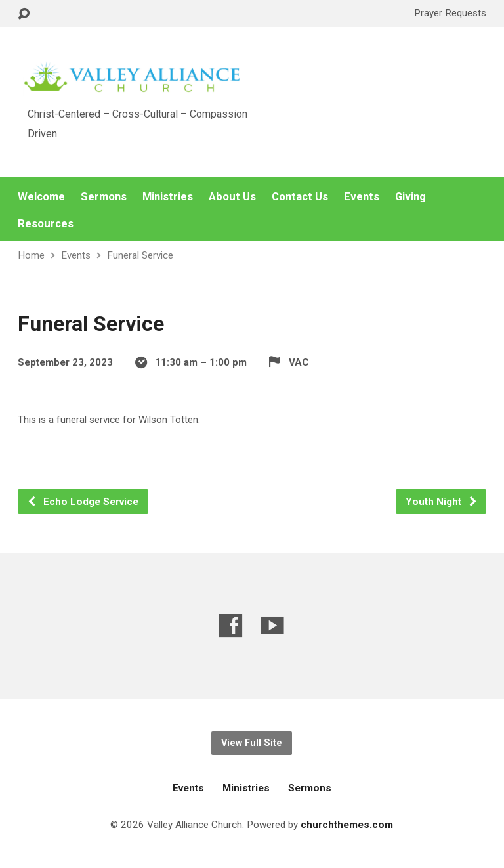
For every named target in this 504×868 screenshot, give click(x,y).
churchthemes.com (347, 825)
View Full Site (252, 743)
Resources (46, 224)
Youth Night (442, 502)
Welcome (41, 197)
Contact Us (300, 197)
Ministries (168, 197)
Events (362, 197)
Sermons (104, 197)
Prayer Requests (450, 13)
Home (31, 255)
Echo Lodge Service (83, 502)
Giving (410, 197)
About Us (232, 197)
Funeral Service (140, 255)
